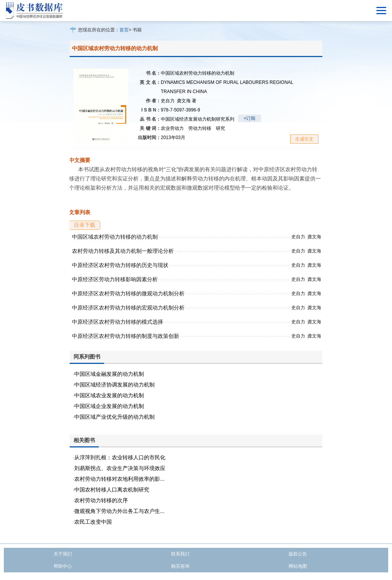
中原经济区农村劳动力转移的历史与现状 (120, 265)
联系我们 (180, 554)
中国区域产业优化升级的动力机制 (114, 417)
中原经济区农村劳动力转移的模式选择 (118, 322)
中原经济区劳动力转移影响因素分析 (115, 279)
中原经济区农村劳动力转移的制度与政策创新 (126, 336)
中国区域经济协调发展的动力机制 (114, 385)
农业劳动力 (172, 128)
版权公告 (298, 554)
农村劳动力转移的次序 (101, 500)
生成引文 (304, 139)
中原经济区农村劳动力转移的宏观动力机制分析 (128, 308)
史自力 (168, 101)
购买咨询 (180, 566)
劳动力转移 (200, 128)
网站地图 (298, 566)
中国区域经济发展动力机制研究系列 (198, 119)
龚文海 (187, 101)
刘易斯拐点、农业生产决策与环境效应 (120, 468)
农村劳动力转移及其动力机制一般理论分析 (123, 251)
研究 (220, 128)
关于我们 (63, 554)
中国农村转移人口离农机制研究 (112, 490)
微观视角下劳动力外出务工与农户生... (119, 511)
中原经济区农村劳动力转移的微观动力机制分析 (128, 293)
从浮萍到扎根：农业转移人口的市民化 (120, 457)
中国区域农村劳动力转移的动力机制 (115, 237)
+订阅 (249, 118)
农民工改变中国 (93, 522)
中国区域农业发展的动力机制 (109, 395)
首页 (124, 30)
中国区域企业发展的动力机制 (109, 406)
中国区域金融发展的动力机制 (109, 374)
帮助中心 (63, 566)
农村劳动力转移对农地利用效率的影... (119, 479)
